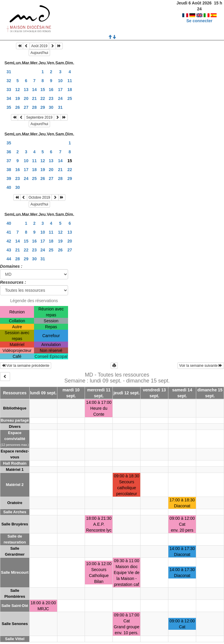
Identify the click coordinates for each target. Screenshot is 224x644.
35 (9, 107)
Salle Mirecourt (15, 572)
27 (26, 107)
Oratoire (15, 503)
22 (43, 98)
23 (51, 98)
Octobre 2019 (40, 197)
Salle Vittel (15, 639)
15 (43, 90)
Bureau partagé (15, 420)
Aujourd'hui (39, 53)
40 (9, 187)
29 (43, 107)
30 (51, 107)
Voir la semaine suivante (201, 366)
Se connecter (199, 15)
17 (60, 90)
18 (70, 90)
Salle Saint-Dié (15, 606)
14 (34, 90)
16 (51, 90)
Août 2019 (40, 46)
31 (9, 72)
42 (9, 241)
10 (60, 81)
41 (9, 232)
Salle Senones (15, 624)
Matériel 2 (15, 485)
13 (26, 90)
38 (9, 170)
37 (9, 161)
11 (70, 81)
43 (9, 250)
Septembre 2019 (40, 117)
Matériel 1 (15, 470)
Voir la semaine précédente (26, 366)
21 (34, 98)
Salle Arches (15, 512)
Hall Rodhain (15, 463)
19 (18, 98)
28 (34, 107)
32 (9, 81)
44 (9, 259)
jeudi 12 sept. (126, 393)
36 (9, 152)
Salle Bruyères (15, 524)
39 (9, 178)
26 (18, 107)
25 (70, 98)
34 (9, 98)
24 (60, 98)
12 (18, 90)
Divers (15, 427)
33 (9, 90)
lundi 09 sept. (43, 393)
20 (26, 98)
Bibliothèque (15, 408)
